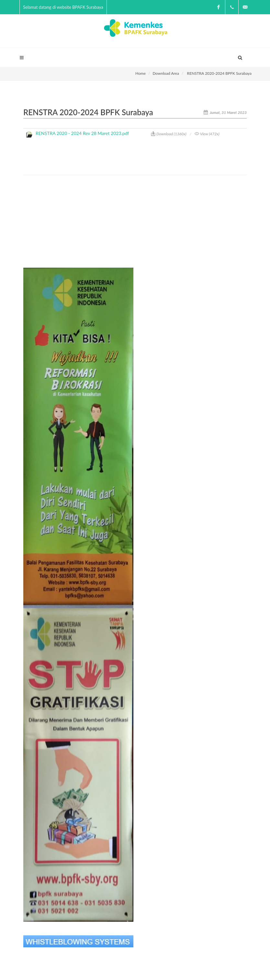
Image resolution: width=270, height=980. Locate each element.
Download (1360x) (169, 134)
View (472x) (207, 134)
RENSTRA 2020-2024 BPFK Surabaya (219, 73)
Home (141, 73)
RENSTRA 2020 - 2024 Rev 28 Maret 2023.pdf (82, 133)
